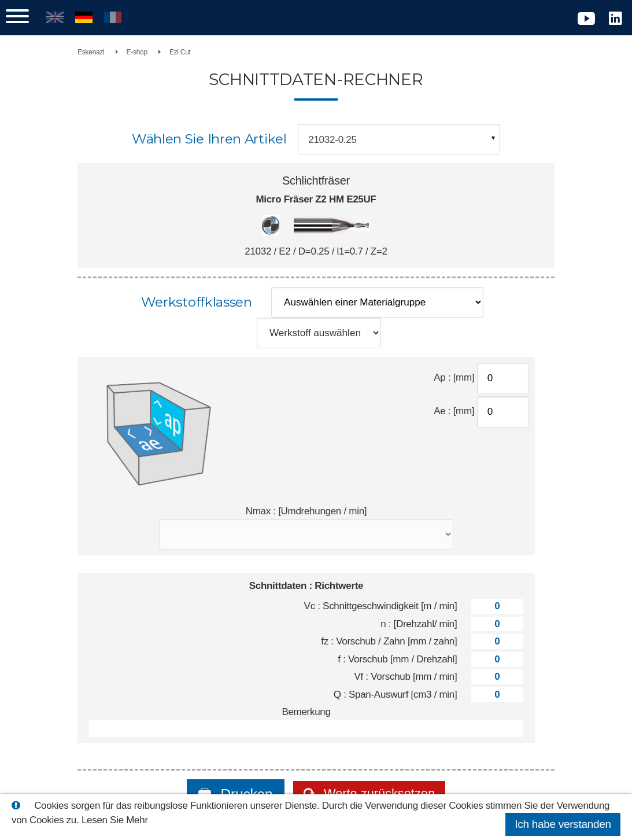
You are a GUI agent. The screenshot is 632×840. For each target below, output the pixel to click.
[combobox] (399, 139)
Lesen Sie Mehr (115, 820)
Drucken (235, 777)
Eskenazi (119, 52)
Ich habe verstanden (563, 824)
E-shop (165, 52)
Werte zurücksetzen (378, 777)
